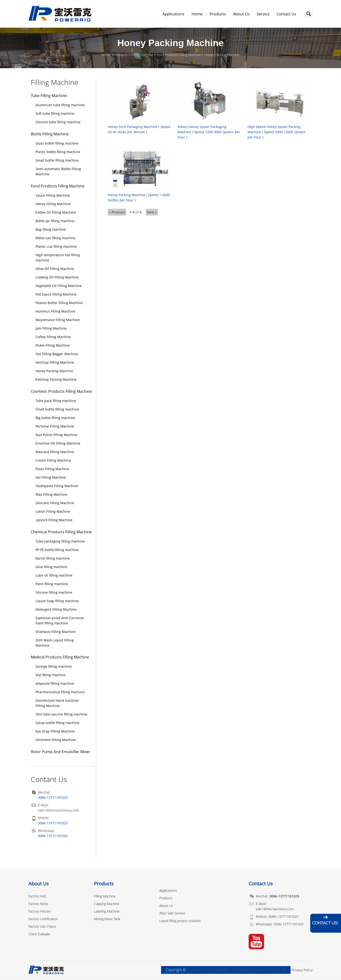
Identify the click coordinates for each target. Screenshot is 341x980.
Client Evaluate (39, 934)
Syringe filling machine (54, 667)
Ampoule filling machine (55, 684)
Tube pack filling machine (56, 401)
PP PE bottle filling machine (57, 550)
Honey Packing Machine (222, 55)
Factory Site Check (42, 927)
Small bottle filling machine (57, 161)
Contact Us (286, 14)
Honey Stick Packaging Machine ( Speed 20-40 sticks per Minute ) (139, 130)
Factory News (38, 904)
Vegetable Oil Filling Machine (59, 286)
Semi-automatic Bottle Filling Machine (58, 172)
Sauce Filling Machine (53, 196)
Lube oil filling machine (54, 576)
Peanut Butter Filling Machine (59, 303)
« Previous (117, 212)
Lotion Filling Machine (53, 512)
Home (197, 14)
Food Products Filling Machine (179, 55)
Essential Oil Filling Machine (58, 444)
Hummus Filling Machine (55, 311)
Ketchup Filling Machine (55, 363)
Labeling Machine (107, 912)
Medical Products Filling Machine (60, 658)
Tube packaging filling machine (60, 541)
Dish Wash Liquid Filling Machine (55, 643)
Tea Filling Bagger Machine (57, 354)
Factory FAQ (37, 896)
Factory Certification (43, 919)
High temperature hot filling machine (58, 258)
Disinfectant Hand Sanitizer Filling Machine (57, 704)
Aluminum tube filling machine (60, 105)
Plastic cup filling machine (56, 247)
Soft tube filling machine (55, 114)
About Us (241, 14)
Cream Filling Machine (53, 461)
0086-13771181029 (53, 823)
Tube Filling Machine (49, 96)
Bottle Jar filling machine (55, 221)
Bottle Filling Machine (50, 134)
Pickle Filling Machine (53, 346)
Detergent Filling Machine (56, 610)
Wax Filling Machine (51, 495)
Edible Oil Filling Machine (56, 213)
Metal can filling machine (56, 238)
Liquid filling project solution (180, 921)
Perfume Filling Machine (55, 426)
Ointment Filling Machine (56, 740)
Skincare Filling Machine (55, 503)
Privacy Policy (302, 970)
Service (263, 14)
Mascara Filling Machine (55, 452)
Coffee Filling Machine (53, 337)
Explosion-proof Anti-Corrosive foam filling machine (60, 621)
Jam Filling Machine (51, 329)
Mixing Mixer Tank (107, 919)
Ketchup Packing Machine (56, 380)
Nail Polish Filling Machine (56, 435)
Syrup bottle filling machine (57, 723)
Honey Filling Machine (53, 204)
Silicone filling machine (54, 593)
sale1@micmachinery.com (58, 811)
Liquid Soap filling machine (57, 601)
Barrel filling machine (53, 558)
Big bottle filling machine (55, 418)
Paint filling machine (52, 584)
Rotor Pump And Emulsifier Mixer (61, 752)
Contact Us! (325, 923)
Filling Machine (142, 55)
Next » (152, 212)
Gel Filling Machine (51, 478)
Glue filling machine (51, 567)
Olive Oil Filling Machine (55, 269)
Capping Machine (107, 904)
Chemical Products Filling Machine (61, 532)
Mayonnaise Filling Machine (58, 320)
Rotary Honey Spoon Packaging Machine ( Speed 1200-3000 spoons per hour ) (209, 132)
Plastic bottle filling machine (58, 152)
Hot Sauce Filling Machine (56, 294)
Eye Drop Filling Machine (55, 732)
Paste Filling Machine (52, 469)
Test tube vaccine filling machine (61, 715)
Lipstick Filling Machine (54, 520)
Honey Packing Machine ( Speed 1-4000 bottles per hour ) (139, 197)
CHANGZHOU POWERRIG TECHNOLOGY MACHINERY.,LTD (236, 970)
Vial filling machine (51, 675)
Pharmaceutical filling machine (60, 692)
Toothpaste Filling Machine (57, 486)
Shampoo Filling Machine (56, 632)
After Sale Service (172, 913)
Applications (173, 14)
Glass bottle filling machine (57, 144)
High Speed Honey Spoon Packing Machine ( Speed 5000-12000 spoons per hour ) (276, 132)
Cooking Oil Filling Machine (57, 277)
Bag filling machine (51, 230)
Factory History (39, 912)
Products (218, 14)
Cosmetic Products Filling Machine (61, 392)
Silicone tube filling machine (58, 122)
